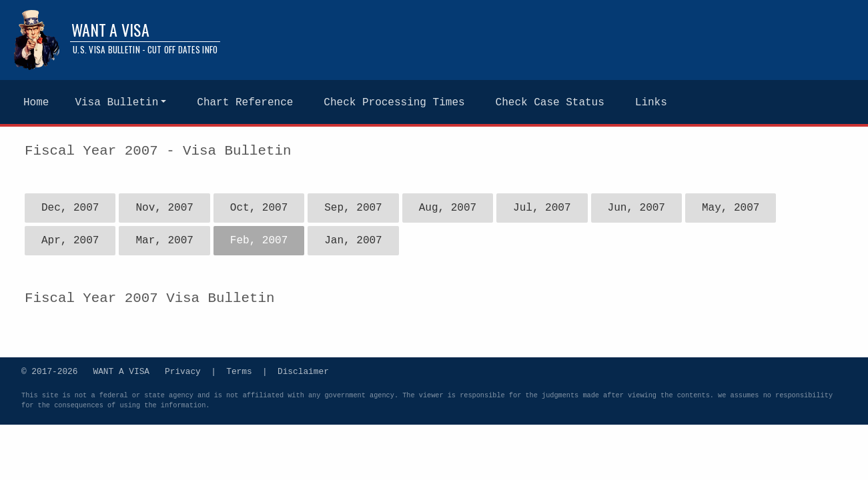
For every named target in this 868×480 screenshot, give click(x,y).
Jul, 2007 (542, 208)
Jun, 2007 (636, 208)
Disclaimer (303, 371)
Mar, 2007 (164, 241)
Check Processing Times (394, 103)
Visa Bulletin (116, 103)
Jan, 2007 (353, 241)
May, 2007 (731, 208)
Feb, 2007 (259, 241)
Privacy (183, 371)
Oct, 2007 (259, 208)
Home (36, 103)
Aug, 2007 (448, 208)
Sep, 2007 (353, 208)
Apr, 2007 (70, 241)
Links (651, 103)
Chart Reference (245, 103)
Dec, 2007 (70, 208)
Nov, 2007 (164, 208)
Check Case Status (550, 103)
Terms (239, 371)
